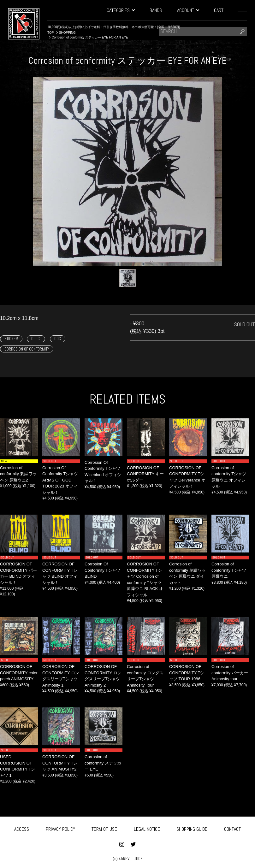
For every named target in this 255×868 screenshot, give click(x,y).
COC (58, 339)
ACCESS (22, 828)
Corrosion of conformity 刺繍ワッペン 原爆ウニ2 (18, 474)
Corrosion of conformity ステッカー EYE (103, 763)
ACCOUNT (188, 10)
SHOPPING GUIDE (192, 828)
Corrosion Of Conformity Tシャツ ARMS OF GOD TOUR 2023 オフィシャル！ (60, 480)
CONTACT (232, 828)
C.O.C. (36, 339)
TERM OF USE (104, 828)
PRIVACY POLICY (60, 828)
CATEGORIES (121, 10)
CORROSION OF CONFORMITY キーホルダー (145, 474)
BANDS (156, 10)
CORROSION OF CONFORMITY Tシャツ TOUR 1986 (187, 673)
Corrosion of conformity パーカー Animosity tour (230, 673)
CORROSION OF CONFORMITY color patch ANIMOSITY (19, 673)
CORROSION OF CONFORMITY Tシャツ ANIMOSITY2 (60, 763)
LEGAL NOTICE (147, 828)
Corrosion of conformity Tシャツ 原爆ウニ (229, 570)
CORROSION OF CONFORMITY (27, 349)
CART (219, 10)
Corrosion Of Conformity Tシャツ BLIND (102, 570)
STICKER (11, 339)
